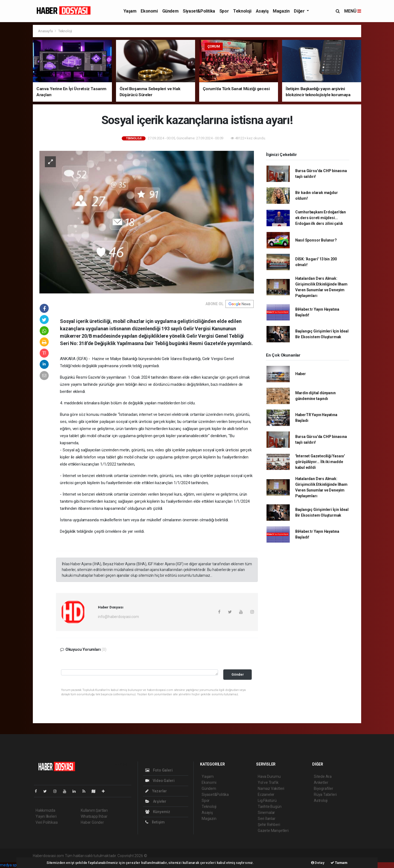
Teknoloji (242, 11)
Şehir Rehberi (269, 825)
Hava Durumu (269, 776)
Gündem (170, 11)
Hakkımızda (45, 810)
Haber (301, 374)
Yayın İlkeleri (46, 816)
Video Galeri (160, 781)
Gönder (238, 674)
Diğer (300, 11)
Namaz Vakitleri (271, 788)
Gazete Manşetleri (273, 831)
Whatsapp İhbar (94, 816)
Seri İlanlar (267, 819)
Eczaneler (266, 795)
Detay (318, 863)
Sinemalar (266, 813)
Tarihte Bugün (270, 807)
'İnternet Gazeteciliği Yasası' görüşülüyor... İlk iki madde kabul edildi (320, 462)
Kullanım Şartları (94, 810)
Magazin (281, 11)
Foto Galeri (159, 770)
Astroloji (321, 801)
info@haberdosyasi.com (118, 617)
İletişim (155, 822)
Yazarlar (156, 791)
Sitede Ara (323, 776)
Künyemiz (158, 812)
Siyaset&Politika (199, 11)
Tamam (339, 863)
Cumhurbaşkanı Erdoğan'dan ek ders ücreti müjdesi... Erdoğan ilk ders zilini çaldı (321, 218)
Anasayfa (46, 31)
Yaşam (130, 11)
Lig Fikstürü (267, 801)
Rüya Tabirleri (325, 795)
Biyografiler (324, 788)
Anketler (321, 782)
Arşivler (156, 801)
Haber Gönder (92, 822)
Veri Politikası (47, 822)
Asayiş (262, 11)
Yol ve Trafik (268, 782)
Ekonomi (149, 11)
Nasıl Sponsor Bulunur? (316, 240)
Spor (224, 11)
